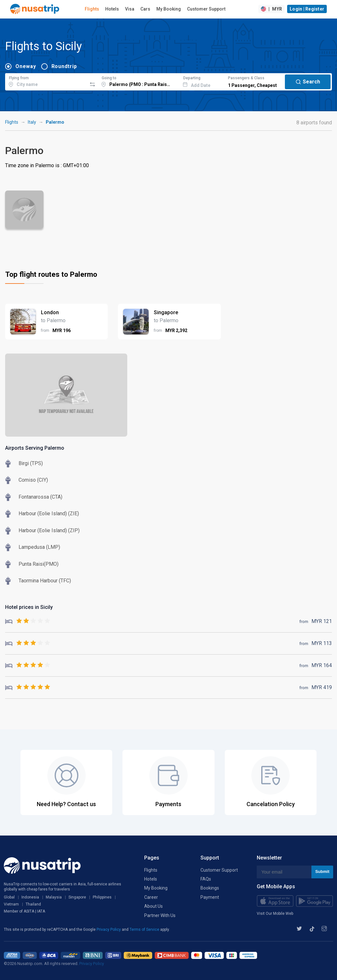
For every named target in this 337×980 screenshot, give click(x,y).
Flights (92, 9)
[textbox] (46, 81)
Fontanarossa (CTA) (40, 497)
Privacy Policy (109, 929)
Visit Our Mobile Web (275, 914)
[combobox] (46, 81)
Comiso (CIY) (33, 480)
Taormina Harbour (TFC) (45, 581)
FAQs (206, 879)
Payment (210, 897)
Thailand (33, 904)
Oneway (26, 66)
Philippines (102, 897)
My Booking (169, 9)
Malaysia (54, 897)
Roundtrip (64, 66)
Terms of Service (145, 929)
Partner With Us (160, 915)
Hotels (112, 9)
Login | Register (307, 9)
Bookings (210, 888)
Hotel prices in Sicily (29, 607)
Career (151, 897)
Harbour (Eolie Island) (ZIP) (49, 530)
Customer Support (206, 9)
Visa (130, 9)
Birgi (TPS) (31, 463)
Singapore (77, 897)
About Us (153, 906)
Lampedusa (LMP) (39, 547)
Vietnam (11, 904)
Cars (145, 9)
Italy (32, 122)
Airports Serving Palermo (35, 448)
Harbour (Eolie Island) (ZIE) (49, 513)
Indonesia (30, 897)
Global (9, 897)
